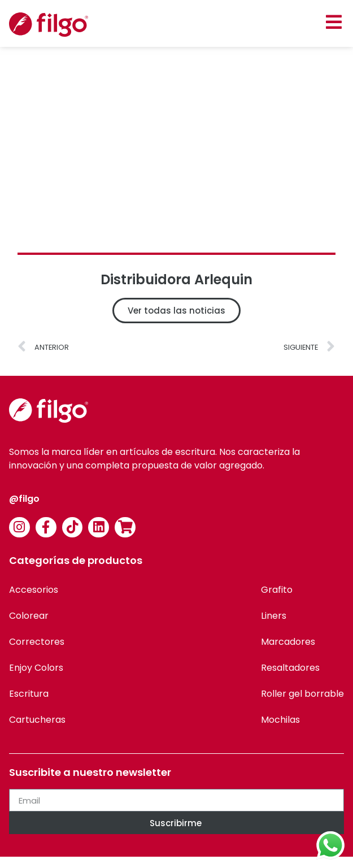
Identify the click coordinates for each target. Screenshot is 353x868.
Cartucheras (37, 720)
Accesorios (34, 590)
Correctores (37, 642)
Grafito (277, 590)
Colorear (29, 616)
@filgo (24, 499)
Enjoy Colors (36, 668)
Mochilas (280, 720)
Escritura (29, 694)
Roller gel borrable (302, 694)
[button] (334, 22)
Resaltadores (290, 668)
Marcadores (288, 642)
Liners (274, 616)
